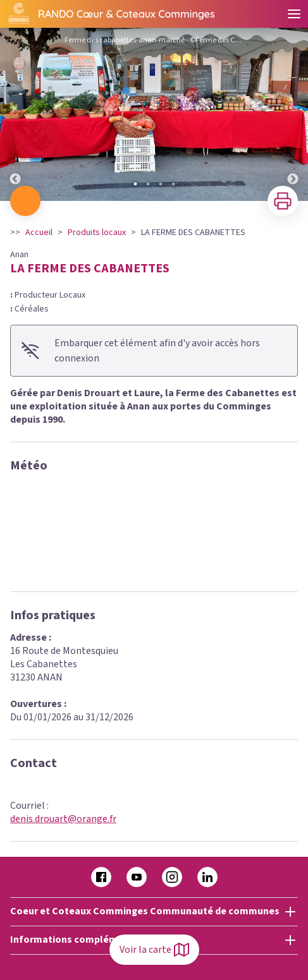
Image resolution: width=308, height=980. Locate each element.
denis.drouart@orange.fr (63, 819)
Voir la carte (154, 950)
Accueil (39, 233)
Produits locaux (97, 233)
